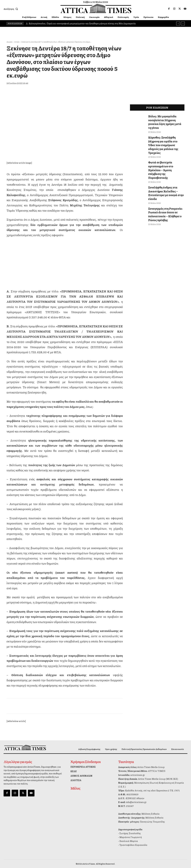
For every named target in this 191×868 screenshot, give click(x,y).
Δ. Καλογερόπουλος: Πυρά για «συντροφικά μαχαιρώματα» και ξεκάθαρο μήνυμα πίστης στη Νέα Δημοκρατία (81, 23)
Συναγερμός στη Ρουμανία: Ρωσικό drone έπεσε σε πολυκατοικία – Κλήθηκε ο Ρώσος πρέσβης (163, 194)
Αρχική (9, 42)
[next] (183, 23)
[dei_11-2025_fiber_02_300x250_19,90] (65, 281)
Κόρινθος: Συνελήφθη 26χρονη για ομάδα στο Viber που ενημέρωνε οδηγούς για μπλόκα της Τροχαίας (166, 137)
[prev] (178, 23)
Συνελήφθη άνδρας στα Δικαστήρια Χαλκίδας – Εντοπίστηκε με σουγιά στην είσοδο (164, 175)
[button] (11, 9)
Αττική (17, 42)
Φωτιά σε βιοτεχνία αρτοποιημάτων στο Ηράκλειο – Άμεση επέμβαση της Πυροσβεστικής (166, 156)
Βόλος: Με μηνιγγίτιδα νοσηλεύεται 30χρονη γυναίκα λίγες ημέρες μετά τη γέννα (165, 119)
